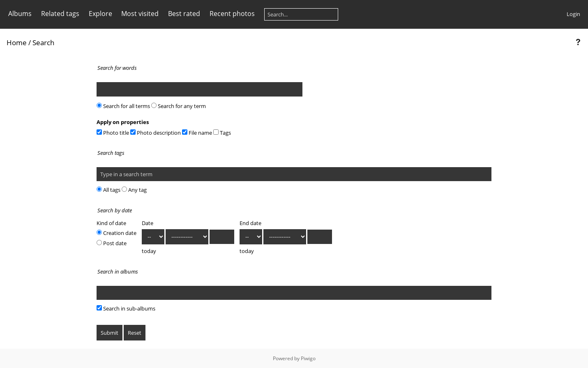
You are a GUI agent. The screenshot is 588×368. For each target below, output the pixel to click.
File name (197, 133)
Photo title (113, 133)
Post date (112, 243)
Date (148, 223)
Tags (222, 133)
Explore (100, 14)
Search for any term (179, 106)
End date (250, 223)
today (149, 251)
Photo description (156, 133)
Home (17, 43)
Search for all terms (123, 106)
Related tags (60, 14)
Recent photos (232, 14)
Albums (20, 14)
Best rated (184, 14)
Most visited (140, 14)
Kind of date (111, 223)
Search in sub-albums (126, 308)
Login (573, 14)
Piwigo (308, 358)
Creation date (116, 233)
